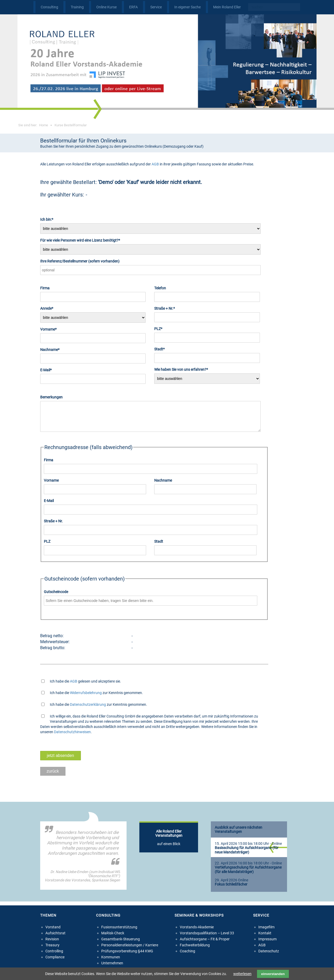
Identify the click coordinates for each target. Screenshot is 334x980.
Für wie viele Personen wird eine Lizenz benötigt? (80, 240)
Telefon (160, 288)
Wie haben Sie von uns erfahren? (181, 369)
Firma (45, 288)
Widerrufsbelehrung (86, 697)
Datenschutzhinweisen (72, 737)
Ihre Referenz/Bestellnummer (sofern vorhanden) (80, 261)
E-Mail (48, 370)
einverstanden (273, 974)
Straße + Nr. (165, 308)
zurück (53, 776)
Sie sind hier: (33, 125)
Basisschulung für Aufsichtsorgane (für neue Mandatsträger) (247, 855)
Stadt (162, 349)
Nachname (50, 349)
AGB (155, 164)
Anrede (48, 308)
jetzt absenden (61, 760)
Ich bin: (48, 219)
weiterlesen (242, 974)
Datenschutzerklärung (88, 709)
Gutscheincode (56, 596)
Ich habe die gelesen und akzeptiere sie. (85, 686)
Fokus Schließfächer (231, 889)
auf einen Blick (169, 842)
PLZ (162, 328)
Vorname (48, 329)
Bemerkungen (51, 397)
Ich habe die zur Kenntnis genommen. (96, 697)
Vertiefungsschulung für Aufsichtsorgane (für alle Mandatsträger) (248, 874)
